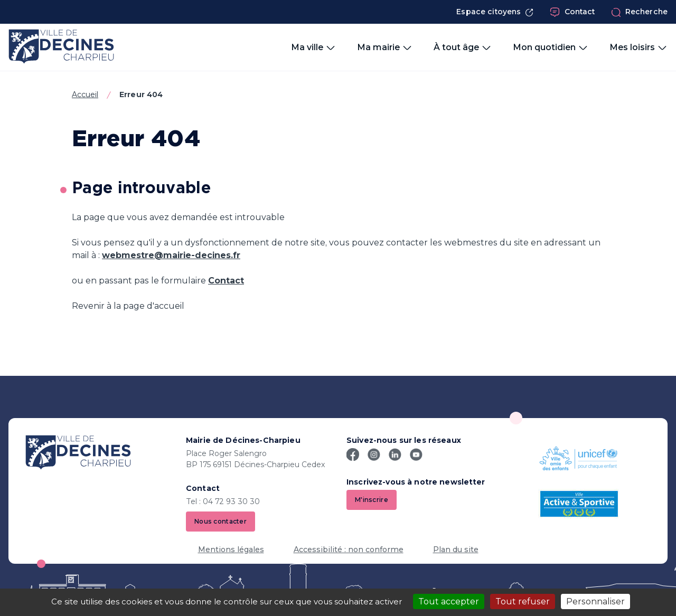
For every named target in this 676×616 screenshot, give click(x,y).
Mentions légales (231, 549)
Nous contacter (220, 521)
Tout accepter (449, 601)
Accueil (85, 94)
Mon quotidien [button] (551, 48)
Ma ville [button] (313, 48)
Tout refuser (523, 601)
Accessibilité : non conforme (349, 549)
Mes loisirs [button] (639, 48)
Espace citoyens (495, 12)
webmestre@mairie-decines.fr (171, 255)
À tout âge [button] (463, 48)
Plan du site (456, 549)
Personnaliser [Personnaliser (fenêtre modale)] (595, 601)
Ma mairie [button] (385, 48)
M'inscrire (372, 500)
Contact (572, 12)
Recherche (639, 12)
